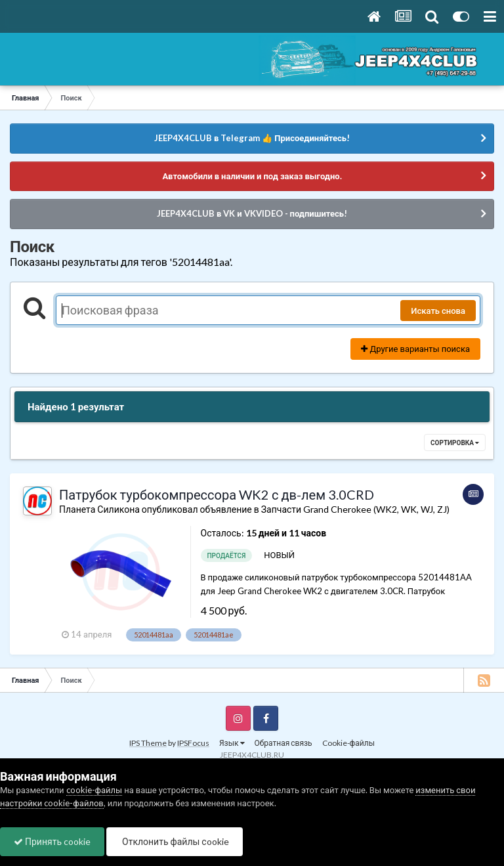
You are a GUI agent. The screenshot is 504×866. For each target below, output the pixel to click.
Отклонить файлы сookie (175, 841)
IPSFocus (193, 743)
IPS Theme (148, 743)
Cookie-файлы (348, 743)
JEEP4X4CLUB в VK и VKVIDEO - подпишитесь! (252, 213)
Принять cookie (52, 841)
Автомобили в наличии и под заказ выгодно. (252, 176)
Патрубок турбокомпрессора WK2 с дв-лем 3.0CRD (217, 494)
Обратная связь (283, 743)
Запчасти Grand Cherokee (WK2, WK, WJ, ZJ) (355, 509)
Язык (232, 743)
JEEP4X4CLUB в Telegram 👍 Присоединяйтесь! (252, 138)
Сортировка (455, 443)
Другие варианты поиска (415, 349)
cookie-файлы (94, 790)
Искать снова (438, 311)
